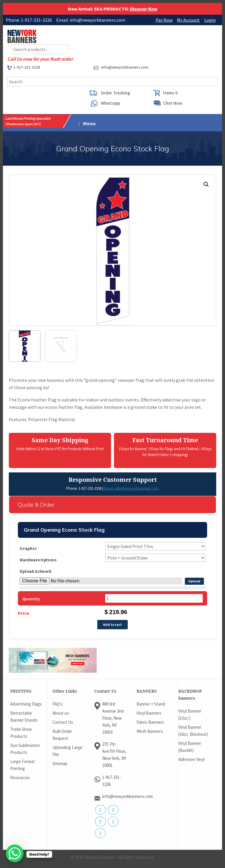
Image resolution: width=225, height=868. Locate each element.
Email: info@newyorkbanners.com (131, 488)
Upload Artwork (36, 571)
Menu (87, 124)
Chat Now (173, 103)
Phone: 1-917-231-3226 (84, 488)
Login (210, 20)
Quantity (31, 599)
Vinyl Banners (149, 713)
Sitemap (60, 763)
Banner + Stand (151, 704)
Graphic (28, 549)
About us (61, 713)
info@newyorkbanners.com (125, 67)
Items (170, 93)
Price (23, 613)
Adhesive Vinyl (191, 759)
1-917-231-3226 (27, 67)
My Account (188, 20)
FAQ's (58, 704)
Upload (194, 581)
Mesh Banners (150, 731)
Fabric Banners (150, 722)
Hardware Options (38, 560)
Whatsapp (110, 103)
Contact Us (63, 722)
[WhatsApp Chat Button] (15, 853)
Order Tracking (115, 93)
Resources (20, 778)
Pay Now (164, 20)
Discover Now (143, 9)
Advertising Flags (26, 704)
